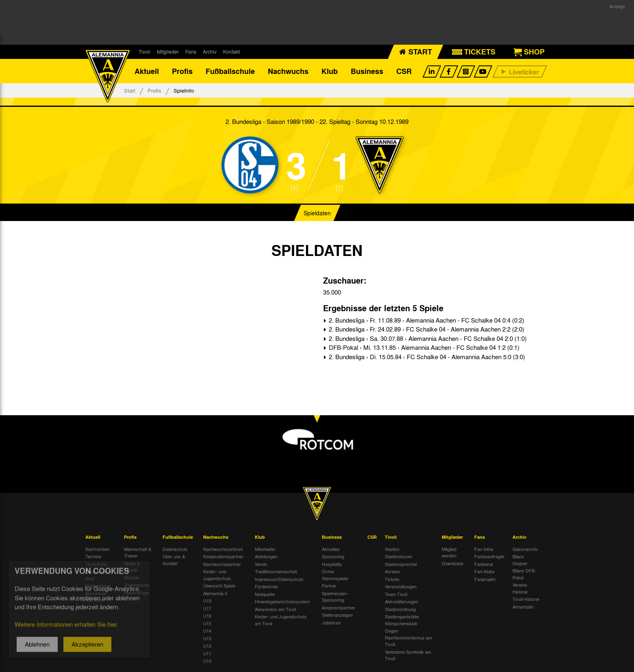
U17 (207, 608)
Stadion (392, 549)
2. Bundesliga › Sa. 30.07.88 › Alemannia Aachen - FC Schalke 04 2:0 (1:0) (427, 338)
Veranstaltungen (401, 586)
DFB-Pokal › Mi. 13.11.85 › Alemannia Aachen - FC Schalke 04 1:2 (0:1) (423, 347)
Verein (261, 564)
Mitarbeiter (265, 549)
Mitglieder (168, 52)
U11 (207, 653)
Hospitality (332, 564)
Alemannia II (215, 593)
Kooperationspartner (223, 556)
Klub (330, 71)
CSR (404, 71)
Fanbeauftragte (489, 556)
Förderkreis (266, 586)
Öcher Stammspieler (335, 575)
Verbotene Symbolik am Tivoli (408, 655)
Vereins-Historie (521, 588)
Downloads (453, 563)
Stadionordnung (400, 609)
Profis (182, 71)
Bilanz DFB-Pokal (524, 574)
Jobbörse (331, 622)
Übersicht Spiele (219, 585)
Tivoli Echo (96, 564)
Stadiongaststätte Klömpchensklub (402, 620)
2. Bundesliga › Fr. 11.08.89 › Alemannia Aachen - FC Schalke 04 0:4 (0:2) (426, 320)
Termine (93, 556)
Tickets (392, 579)
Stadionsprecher (401, 564)
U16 (207, 616)
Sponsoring (333, 556)
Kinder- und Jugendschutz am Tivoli (281, 620)
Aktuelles (331, 549)
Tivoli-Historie (526, 599)
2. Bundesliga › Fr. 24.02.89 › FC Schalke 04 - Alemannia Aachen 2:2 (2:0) (426, 329)
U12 (207, 646)
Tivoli (144, 52)
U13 (207, 638)
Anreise (392, 571)
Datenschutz (175, 549)
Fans (191, 52)
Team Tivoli (396, 594)
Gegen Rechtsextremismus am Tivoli (408, 637)
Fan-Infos (484, 549)
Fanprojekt (485, 579)
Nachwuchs (288, 71)
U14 (207, 631)
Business (367, 71)
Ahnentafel (523, 607)
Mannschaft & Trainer (138, 552)
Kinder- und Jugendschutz (217, 575)
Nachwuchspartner (222, 564)
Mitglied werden (449, 552)
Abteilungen (266, 556)
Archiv (210, 52)
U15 (207, 623)
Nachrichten (97, 549)
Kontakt (231, 52)
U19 (207, 600)
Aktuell (147, 71)
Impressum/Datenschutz (279, 579)
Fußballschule (230, 71)
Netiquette (265, 594)
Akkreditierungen (402, 601)
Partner (329, 585)
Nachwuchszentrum (223, 549)
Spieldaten (317, 213)
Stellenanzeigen (337, 615)
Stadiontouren (398, 556)
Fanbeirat (484, 564)
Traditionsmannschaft (276, 571)
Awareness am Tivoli (275, 609)
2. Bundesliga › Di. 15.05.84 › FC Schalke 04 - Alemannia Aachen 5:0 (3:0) (426, 357)
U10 (207, 661)
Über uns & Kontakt (174, 560)
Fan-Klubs (484, 571)
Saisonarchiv (525, 549)
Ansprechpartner (339, 607)
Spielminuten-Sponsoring (335, 597)
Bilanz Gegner (520, 560)
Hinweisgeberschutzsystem (282, 601)
